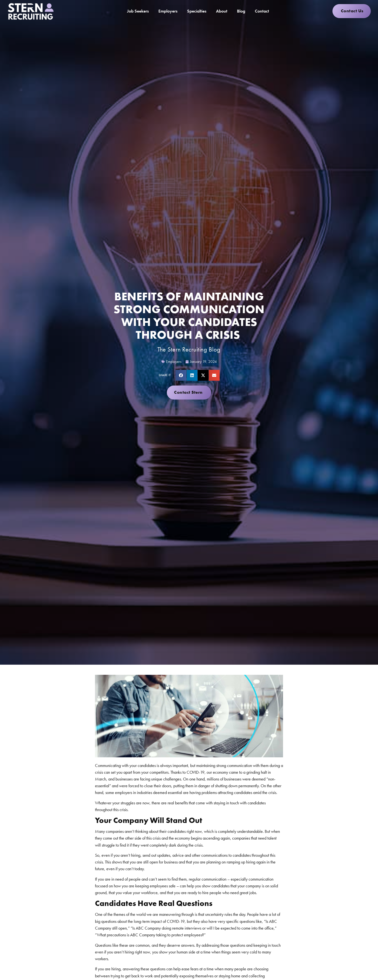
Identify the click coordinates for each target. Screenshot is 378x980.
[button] (181, 375)
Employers (168, 11)
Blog (241, 11)
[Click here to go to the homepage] (30, 11)
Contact (262, 11)
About (222, 11)
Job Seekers (138, 11)
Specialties (197, 11)
